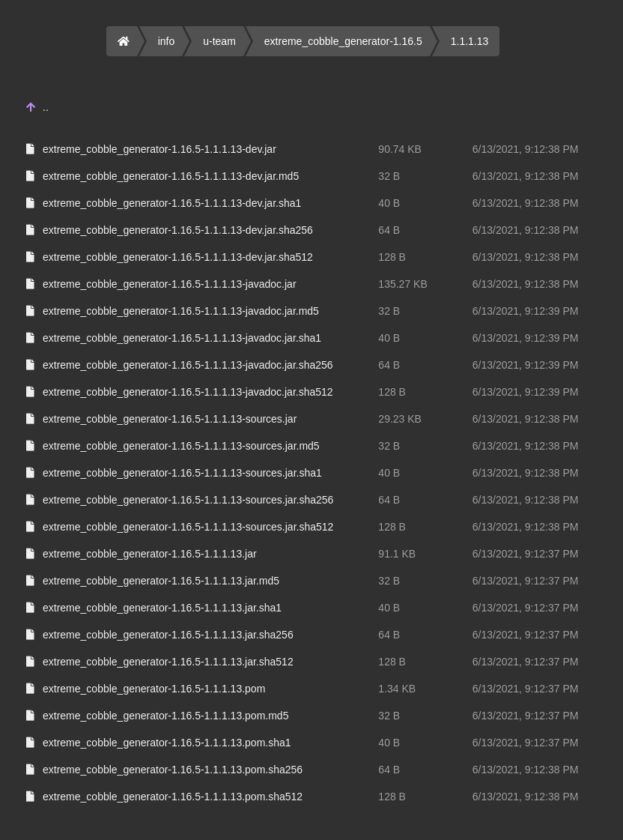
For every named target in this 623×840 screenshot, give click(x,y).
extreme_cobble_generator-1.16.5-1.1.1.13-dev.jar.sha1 (172, 203)
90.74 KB (400, 149)
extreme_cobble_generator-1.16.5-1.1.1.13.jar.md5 (161, 581)
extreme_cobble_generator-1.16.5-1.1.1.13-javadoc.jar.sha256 (188, 365)
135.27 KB (402, 284)
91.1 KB (397, 554)
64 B (389, 230)
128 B (392, 257)
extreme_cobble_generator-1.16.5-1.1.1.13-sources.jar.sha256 (188, 500)
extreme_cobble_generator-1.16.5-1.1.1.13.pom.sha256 (173, 770)
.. (46, 107)
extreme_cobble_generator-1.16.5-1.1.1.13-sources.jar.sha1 (182, 473)
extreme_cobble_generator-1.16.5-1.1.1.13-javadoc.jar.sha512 (188, 392)
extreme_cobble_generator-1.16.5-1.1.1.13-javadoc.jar (170, 284)
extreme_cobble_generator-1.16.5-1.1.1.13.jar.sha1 (162, 608)
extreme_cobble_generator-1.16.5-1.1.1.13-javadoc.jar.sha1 (182, 338)
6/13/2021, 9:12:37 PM (526, 554)
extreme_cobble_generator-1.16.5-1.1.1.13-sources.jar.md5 (181, 446)
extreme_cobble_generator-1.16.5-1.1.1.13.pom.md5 (165, 716)
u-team (219, 41)
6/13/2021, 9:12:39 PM (526, 311)
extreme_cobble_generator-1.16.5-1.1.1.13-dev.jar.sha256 (178, 230)
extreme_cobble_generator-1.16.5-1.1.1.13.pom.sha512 (173, 797)
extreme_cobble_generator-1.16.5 (343, 41)
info (167, 41)
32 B (389, 176)
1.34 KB (397, 689)
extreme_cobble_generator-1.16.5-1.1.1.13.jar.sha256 (168, 635)
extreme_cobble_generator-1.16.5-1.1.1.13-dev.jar (159, 149)
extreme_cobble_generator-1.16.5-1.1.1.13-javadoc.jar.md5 (181, 311)
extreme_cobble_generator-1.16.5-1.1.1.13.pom (154, 689)
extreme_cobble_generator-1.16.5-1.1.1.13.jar (150, 554)
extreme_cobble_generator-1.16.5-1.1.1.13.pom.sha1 (167, 743)
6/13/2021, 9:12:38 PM (526, 149)
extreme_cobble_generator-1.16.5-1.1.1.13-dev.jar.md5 (171, 176)
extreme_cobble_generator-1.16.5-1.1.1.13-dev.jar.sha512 (178, 257)
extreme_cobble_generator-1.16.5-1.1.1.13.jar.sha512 (168, 662)
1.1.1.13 (470, 41)
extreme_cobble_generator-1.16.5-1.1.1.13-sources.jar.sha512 (188, 527)
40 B (389, 203)
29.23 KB (400, 419)
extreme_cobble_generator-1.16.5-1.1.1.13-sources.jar (170, 419)
